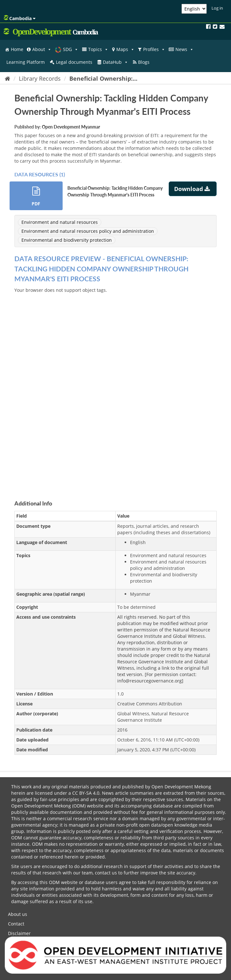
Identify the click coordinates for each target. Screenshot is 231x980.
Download (193, 189)
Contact (16, 924)
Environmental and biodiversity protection (67, 240)
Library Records (40, 78)
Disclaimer (19, 933)
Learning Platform (26, 62)
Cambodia (19, 18)
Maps (125, 49)
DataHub (115, 62)
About (42, 49)
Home (17, 49)
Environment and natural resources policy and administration (88, 231)
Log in (217, 8)
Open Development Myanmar (71, 127)
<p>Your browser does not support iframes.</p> (115, 389)
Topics (98, 49)
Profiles (154, 49)
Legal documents (74, 62)
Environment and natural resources (60, 222)
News (185, 49)
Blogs (144, 62)
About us (18, 914)
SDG (71, 49)
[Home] (8, 78)
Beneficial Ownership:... (103, 78)
